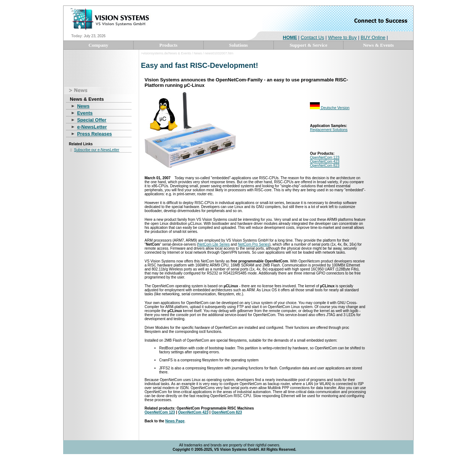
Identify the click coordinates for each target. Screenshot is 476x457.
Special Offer (92, 120)
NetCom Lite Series (214, 244)
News (83, 106)
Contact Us (312, 37)
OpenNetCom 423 (325, 162)
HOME (290, 37)
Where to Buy (343, 37)
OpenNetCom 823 (325, 166)
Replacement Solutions (329, 130)
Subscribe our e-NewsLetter (97, 150)
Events (85, 113)
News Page (175, 421)
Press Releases (94, 134)
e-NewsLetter (92, 127)
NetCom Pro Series (254, 244)
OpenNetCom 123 (325, 158)
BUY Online (373, 37)
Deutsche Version (330, 108)
